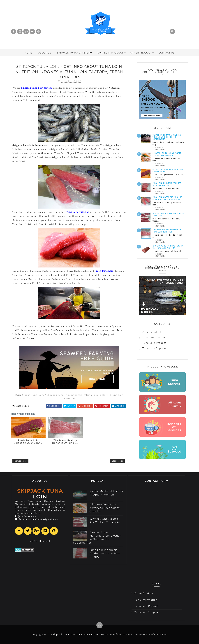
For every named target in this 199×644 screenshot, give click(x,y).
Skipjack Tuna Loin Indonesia (65, 395)
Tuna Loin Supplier (155, 348)
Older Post (117, 461)
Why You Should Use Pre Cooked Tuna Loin (168, 214)
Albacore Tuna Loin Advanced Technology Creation (167, 154)
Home (28, 53)
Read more (158, 147)
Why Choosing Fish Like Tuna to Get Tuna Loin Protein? (168, 247)
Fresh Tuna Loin (33, 395)
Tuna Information (154, 338)
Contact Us (167, 53)
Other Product (141, 53)
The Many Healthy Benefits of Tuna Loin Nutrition (167, 231)
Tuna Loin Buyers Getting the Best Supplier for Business (167, 198)
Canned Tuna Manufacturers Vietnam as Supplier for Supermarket (167, 137)
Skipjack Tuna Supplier (73, 53)
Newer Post (20, 461)
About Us (45, 53)
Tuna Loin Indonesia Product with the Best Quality (167, 184)
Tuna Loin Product (110, 53)
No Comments (159, 149)
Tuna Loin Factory (97, 395)
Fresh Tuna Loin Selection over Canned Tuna (168, 170)
